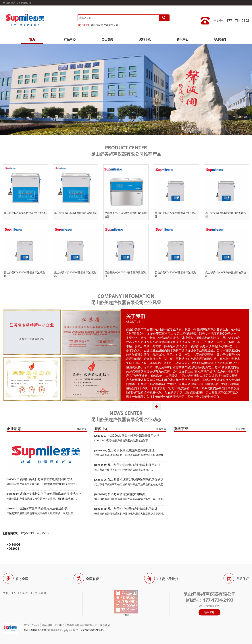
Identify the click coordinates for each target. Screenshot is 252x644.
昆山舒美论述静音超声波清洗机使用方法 (134, 465)
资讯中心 (182, 39)
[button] (126, 132)
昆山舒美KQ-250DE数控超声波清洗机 (76, 213)
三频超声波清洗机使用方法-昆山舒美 (44, 508)
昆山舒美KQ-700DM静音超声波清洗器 (175, 215)
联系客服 (209, 612)
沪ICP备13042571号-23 (92, 630)
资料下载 (145, 39)
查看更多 (134, 406)
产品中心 (70, 39)
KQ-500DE (84, 25)
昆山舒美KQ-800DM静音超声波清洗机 (125, 274)
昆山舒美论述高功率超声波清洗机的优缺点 (136, 479)
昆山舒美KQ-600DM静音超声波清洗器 (226, 215)
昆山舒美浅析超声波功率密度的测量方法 (46, 479)
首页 (32, 39)
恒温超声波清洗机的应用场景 (127, 494)
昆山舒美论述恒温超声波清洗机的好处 (133, 509)
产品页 (35, 625)
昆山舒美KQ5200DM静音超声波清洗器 (75, 274)
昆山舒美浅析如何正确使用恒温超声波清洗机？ (51, 494)
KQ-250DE (43, 533)
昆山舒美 (107, 39)
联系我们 (220, 39)
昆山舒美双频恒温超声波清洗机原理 (131, 450)
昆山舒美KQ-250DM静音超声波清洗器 (25, 274)
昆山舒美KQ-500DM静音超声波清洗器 (175, 274)
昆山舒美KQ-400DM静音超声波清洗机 (226, 274)
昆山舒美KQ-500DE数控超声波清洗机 (25, 213)
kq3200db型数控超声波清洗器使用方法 (134, 436)
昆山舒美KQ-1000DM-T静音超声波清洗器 (126, 215)
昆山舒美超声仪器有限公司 (82, 625)
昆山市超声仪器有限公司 (105, 25)
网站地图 (47, 625)
